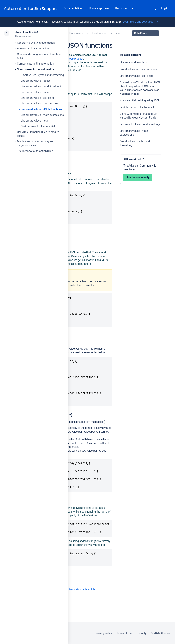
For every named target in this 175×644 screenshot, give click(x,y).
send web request (73, 59)
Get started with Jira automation (36, 43)
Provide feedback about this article (75, 589)
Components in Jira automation (35, 64)
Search (154, 8)
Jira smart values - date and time (40, 104)
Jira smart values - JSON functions (41, 109)
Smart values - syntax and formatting (42, 75)
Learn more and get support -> (140, 22)
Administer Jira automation (33, 48)
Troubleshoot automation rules (35, 151)
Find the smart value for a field (39, 126)
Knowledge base (99, 8)
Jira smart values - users (35, 92)
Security (142, 633)
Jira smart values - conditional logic (42, 86)
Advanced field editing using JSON (140, 100)
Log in (165, 8)
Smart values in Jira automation (36, 69)
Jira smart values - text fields (38, 98)
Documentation (73, 8)
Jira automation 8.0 (27, 32)
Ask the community (138, 177)
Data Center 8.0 (146, 33)
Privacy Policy (104, 633)
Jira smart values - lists (34, 121)
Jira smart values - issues (36, 81)
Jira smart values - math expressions (42, 115)
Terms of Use (124, 633)
